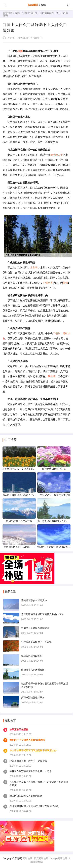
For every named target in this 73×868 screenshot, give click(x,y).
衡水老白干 (57, 155)
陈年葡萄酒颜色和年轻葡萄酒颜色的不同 (42, 614)
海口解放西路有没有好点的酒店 (26, 796)
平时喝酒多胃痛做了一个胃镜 (36, 642)
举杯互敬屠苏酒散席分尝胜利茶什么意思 (31, 771)
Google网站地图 (59, 858)
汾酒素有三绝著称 (19, 729)
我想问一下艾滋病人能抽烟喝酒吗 (27, 740)
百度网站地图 (41, 858)
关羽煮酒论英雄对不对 (33, 698)
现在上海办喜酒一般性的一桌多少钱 (28, 761)
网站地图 (27, 858)
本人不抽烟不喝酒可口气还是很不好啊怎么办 (33, 750)
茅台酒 (51, 376)
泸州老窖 (48, 283)
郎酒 (65, 283)
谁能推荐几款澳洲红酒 (33, 670)
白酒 (24, 13)
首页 (17, 13)
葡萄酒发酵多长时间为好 (34, 600)
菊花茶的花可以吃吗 (32, 656)
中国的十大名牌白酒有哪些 (35, 628)
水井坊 (34, 267)
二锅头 (57, 333)
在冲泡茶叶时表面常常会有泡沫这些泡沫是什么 (34, 806)
